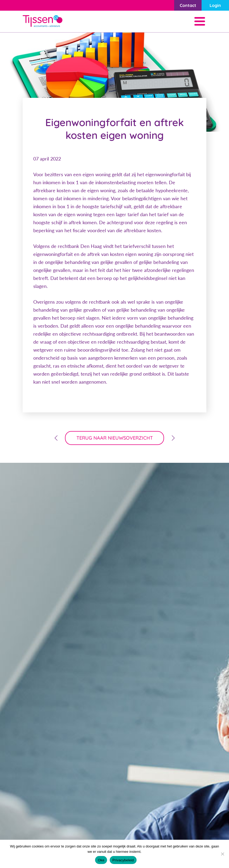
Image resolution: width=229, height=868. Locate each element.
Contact (188, 5)
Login (215, 5)
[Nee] (222, 854)
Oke (101, 860)
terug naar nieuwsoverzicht (115, 438)
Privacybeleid (123, 860)
